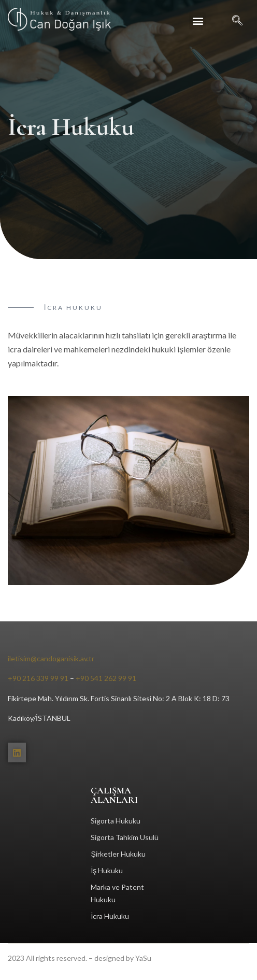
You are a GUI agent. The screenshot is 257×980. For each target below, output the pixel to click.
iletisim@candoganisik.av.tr (51, 658)
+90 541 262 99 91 (106, 678)
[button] (198, 21)
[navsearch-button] (232, 21)
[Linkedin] (17, 752)
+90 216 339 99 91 (38, 678)
